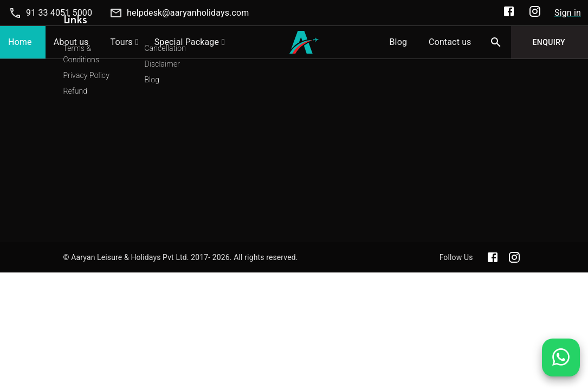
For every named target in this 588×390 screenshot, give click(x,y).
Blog (398, 42)
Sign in (568, 13)
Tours (122, 42)
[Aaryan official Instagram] (514, 257)
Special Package (187, 42)
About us (71, 42)
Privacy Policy (86, 75)
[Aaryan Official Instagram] (535, 13)
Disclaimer (162, 64)
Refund (76, 91)
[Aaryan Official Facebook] (509, 13)
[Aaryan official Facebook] (493, 257)
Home (20, 42)
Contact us (450, 42)
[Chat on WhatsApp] (561, 365)
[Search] (496, 42)
